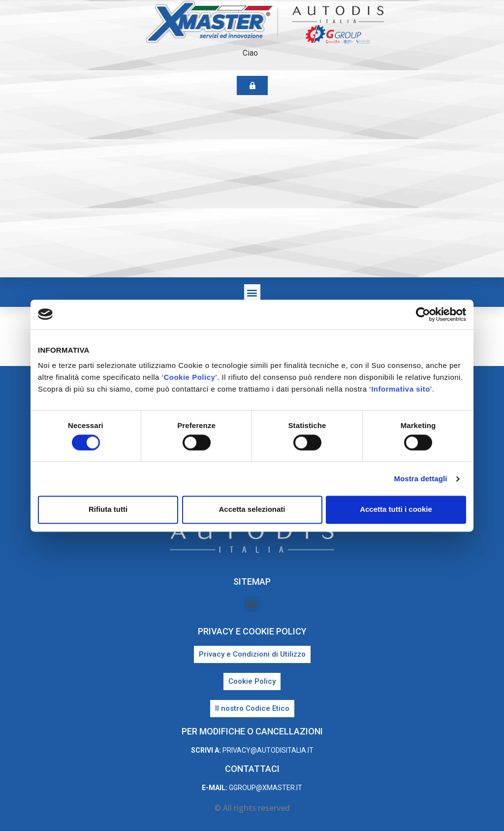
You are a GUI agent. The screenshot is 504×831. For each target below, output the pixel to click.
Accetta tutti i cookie (396, 510)
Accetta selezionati (252, 510)
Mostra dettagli (420, 479)
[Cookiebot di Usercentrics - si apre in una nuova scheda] (423, 314)
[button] (252, 292)
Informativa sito (401, 389)
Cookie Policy (189, 377)
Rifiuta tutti (108, 510)
